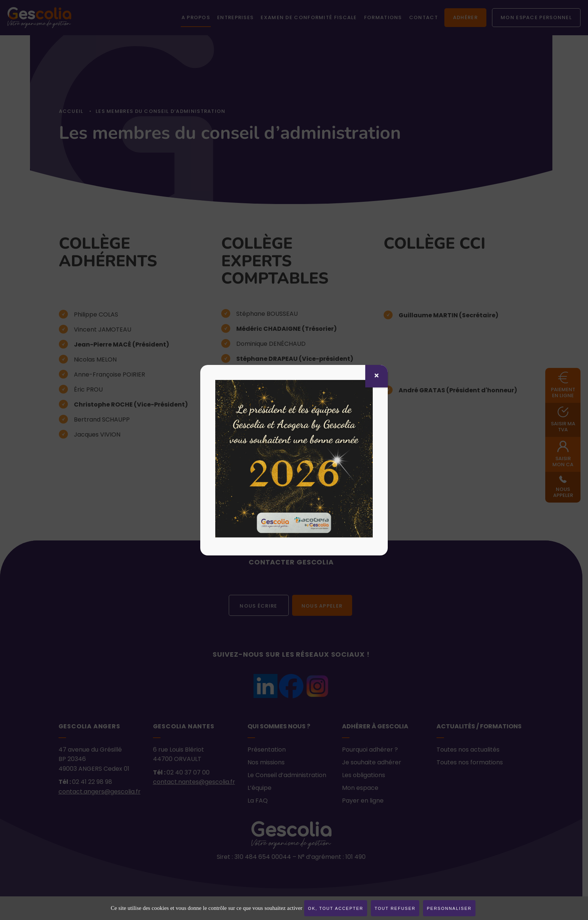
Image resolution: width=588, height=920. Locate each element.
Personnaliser (449, 908)
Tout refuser (395, 908)
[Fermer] (376, 376)
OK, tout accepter (336, 908)
